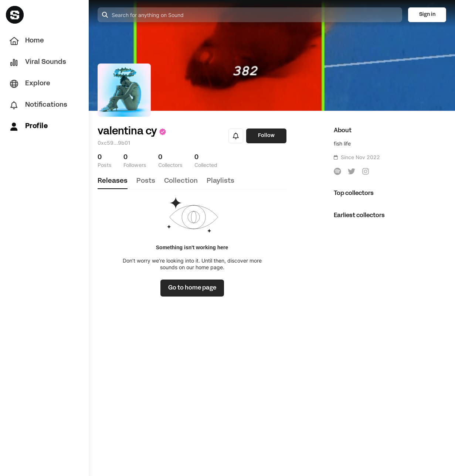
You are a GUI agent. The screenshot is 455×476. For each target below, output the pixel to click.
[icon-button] (337, 171)
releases (113, 181)
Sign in (427, 15)
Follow (266, 136)
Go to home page (192, 288)
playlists (220, 181)
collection (181, 181)
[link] (192, 288)
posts (146, 181)
